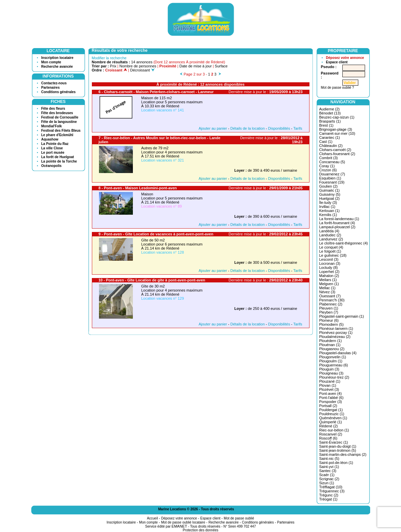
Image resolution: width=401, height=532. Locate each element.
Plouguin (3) (329, 369)
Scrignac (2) (329, 479)
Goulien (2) (328, 186)
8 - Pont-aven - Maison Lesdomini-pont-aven (138, 188)
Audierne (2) (330, 109)
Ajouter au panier (213, 128)
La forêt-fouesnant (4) (337, 223)
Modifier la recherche (109, 58)
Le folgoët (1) (330, 251)
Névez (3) (327, 292)
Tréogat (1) (328, 499)
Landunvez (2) (331, 239)
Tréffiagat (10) (331, 487)
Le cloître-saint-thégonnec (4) (344, 243)
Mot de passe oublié (239, 518)
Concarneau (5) (332, 162)
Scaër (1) (327, 475)
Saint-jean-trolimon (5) (338, 450)
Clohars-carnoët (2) (335, 150)
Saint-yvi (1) (329, 467)
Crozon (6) (328, 170)
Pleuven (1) (329, 308)
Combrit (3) (329, 158)
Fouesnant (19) (332, 182)
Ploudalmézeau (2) (335, 337)
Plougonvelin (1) (333, 357)
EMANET (179, 526)
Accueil (152, 518)
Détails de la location (248, 128)
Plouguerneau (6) (334, 365)
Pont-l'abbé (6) (332, 398)
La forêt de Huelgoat (58, 157)
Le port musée (53, 153)
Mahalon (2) (329, 276)
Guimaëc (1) (330, 190)
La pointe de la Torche (59, 161)
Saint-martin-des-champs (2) (343, 454)
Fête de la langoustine (59, 122)
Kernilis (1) (328, 215)
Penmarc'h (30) (332, 300)
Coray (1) (327, 166)
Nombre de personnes (138, 66)
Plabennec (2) (331, 304)
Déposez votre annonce (345, 58)
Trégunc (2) (329, 495)
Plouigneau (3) (332, 373)
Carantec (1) (330, 137)
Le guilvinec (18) (333, 255)
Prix (113, 66)
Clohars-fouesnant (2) (337, 154)
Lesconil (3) (329, 259)
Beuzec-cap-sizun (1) (337, 117)
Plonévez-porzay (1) (336, 333)
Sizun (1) (327, 483)
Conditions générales (59, 92)
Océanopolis (52, 166)
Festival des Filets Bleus (61, 131)
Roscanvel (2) (331, 434)
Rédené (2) (329, 426)
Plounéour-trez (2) (334, 377)
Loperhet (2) (329, 272)
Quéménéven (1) (333, 418)
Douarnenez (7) (332, 174)
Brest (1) (326, 125)
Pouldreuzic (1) (332, 414)
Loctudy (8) (329, 268)
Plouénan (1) (330, 345)
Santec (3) (328, 471)
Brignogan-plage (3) (336, 129)
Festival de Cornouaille (60, 117)
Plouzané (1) (330, 381)
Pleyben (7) (329, 312)
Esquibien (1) (330, 178)
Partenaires (51, 88)
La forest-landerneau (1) (339, 219)
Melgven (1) (329, 284)
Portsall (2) (328, 406)
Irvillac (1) (327, 207)
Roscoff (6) (328, 438)
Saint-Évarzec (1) (334, 442)
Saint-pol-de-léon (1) (336, 463)
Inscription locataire (57, 58)
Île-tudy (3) (328, 203)
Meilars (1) (328, 280)
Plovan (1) (328, 385)
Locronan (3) (330, 263)
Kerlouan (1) (330, 211)
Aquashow (50, 139)
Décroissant (142, 70)
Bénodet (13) (330, 113)
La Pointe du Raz (55, 144)
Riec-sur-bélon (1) (334, 430)
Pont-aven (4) (331, 393)
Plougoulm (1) (331, 361)
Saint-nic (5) (329, 459)
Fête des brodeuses (57, 113)
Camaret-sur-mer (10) (337, 133)
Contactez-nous (54, 83)
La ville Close (52, 148)
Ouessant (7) (330, 296)
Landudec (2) (330, 235)
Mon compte (51, 62)
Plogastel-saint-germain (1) (342, 316)
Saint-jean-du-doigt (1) (338, 446)
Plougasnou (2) (332, 349)
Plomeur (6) (329, 320)
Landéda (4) (329, 231)
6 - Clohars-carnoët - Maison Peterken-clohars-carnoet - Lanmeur (156, 92)
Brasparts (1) (330, 121)
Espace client (337, 62)
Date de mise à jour (195, 66)
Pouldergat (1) (331, 410)
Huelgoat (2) (330, 198)
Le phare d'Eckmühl (57, 135)
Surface (221, 66)
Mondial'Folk (52, 126)
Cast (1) (326, 142)
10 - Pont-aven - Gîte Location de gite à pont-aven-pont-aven (152, 280)
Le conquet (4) (331, 247)
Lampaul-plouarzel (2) (337, 227)
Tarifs (298, 128)
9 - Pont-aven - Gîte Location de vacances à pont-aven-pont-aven (156, 234)
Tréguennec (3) (332, 491)
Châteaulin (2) (331, 146)
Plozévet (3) (329, 389)
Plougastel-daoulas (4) (338, 353)
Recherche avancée (57, 67)
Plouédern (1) (331, 341)
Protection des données (200, 530)
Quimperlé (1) (331, 422)
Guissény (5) (330, 194)
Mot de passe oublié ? (338, 88)
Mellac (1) (327, 288)
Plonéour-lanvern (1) (336, 328)
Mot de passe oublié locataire (183, 522)
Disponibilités (279, 128)
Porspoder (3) (331, 402)
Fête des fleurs (53, 109)
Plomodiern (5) (332, 324)
